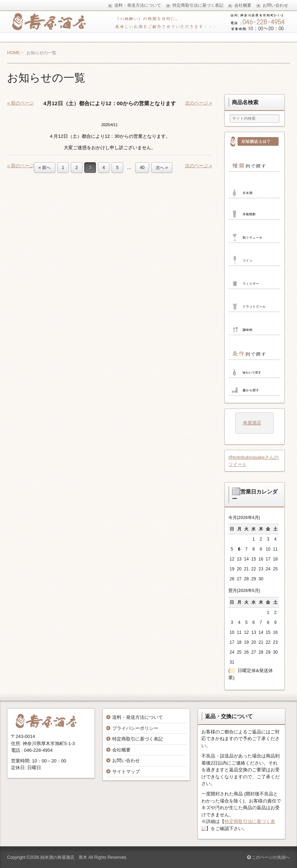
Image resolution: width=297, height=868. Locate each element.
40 (142, 168)
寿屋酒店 (252, 423)
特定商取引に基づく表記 (138, 739)
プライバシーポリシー (135, 728)
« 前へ (45, 168)
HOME (13, 53)
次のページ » (199, 103)
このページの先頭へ (269, 857)
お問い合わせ (126, 760)
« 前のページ (21, 103)
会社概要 (121, 750)
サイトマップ (126, 771)
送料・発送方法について (138, 717)
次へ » (162, 168)
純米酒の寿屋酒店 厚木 (64, 857)
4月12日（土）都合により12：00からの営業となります (109, 103)
